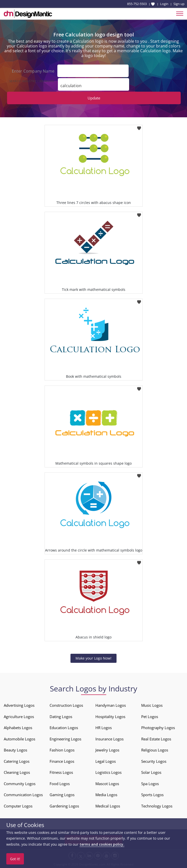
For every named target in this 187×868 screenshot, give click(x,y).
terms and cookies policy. (102, 844)
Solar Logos (151, 772)
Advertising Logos (19, 705)
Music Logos (152, 705)
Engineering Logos (65, 739)
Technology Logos (157, 806)
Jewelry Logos (107, 750)
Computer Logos (18, 806)
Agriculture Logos (19, 717)
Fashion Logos (62, 750)
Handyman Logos (111, 705)
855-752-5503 (137, 4)
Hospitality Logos (110, 717)
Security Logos (154, 761)
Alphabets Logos (18, 728)
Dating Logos (61, 717)
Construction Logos (66, 705)
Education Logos (64, 728)
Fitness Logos (61, 772)
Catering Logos (17, 761)
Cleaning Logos (17, 772)
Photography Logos (158, 728)
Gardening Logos (64, 806)
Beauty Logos (15, 750)
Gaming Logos (62, 795)
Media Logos (106, 795)
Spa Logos (150, 784)
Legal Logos (106, 761)
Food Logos (60, 784)
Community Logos (20, 784)
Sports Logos (152, 795)
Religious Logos (155, 750)
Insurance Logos (109, 739)
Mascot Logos (107, 784)
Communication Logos (23, 795)
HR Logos (104, 728)
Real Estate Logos (156, 739)
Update (94, 98)
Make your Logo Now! (93, 658)
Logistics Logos (108, 772)
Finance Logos (62, 761)
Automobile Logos (20, 739)
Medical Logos (108, 806)
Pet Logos (150, 717)
